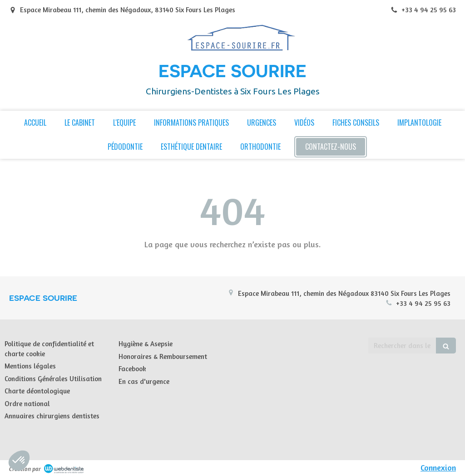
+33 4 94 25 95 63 (423, 303)
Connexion (438, 467)
